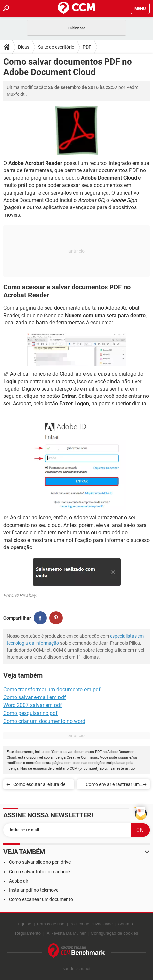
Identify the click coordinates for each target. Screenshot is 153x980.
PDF (87, 47)
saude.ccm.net (77, 969)
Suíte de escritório (56, 47)
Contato (125, 924)
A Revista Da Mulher (66, 933)
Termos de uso (50, 924)
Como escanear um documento (41, 899)
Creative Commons (82, 757)
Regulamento (28, 933)
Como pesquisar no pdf (31, 713)
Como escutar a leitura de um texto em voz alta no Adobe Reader (39, 786)
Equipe (24, 924)
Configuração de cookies (114, 933)
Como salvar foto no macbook (40, 872)
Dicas (24, 47)
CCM (74, 768)
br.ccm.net (89, 768)
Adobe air (19, 881)
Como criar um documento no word (44, 721)
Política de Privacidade (91, 924)
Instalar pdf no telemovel (34, 890)
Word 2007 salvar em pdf (33, 705)
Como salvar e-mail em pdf (35, 697)
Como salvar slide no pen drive (40, 862)
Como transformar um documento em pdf (52, 689)
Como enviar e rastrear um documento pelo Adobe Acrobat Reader (113, 786)
